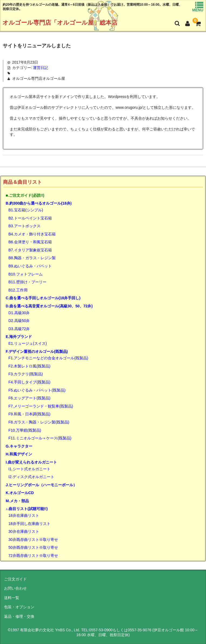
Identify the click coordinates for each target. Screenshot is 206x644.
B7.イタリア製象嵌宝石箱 (30, 250)
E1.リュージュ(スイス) (28, 343)
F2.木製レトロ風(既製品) (29, 366)
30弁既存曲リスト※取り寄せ (33, 540)
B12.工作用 (18, 290)
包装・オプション (19, 607)
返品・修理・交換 (19, 616)
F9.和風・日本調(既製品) (29, 414)
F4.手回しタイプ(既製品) (29, 382)
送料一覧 (12, 598)
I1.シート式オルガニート (29, 469)
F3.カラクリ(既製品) (26, 374)
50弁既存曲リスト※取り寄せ (33, 547)
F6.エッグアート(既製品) (29, 398)
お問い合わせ (15, 588)
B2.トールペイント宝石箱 (30, 218)
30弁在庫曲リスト (24, 531)
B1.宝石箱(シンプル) (26, 210)
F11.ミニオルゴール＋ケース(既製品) (40, 438)
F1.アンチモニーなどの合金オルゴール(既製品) (48, 358)
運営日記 (40, 68)
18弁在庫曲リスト (24, 515)
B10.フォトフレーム (26, 274)
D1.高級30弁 (19, 313)
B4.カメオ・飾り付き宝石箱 (32, 234)
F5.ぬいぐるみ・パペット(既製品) (37, 390)
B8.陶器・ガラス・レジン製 (32, 258)
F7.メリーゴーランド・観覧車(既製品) (41, 406)
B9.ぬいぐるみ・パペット (30, 266)
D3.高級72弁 (19, 329)
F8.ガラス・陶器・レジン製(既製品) (39, 422)
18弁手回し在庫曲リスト (29, 524)
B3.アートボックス (24, 226)
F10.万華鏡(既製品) (25, 430)
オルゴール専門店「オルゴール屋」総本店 (60, 23)
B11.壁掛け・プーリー (27, 282)
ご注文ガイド (15, 579)
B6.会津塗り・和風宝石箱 (30, 242)
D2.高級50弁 (19, 321)
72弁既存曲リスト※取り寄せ (33, 556)
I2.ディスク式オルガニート (31, 477)
